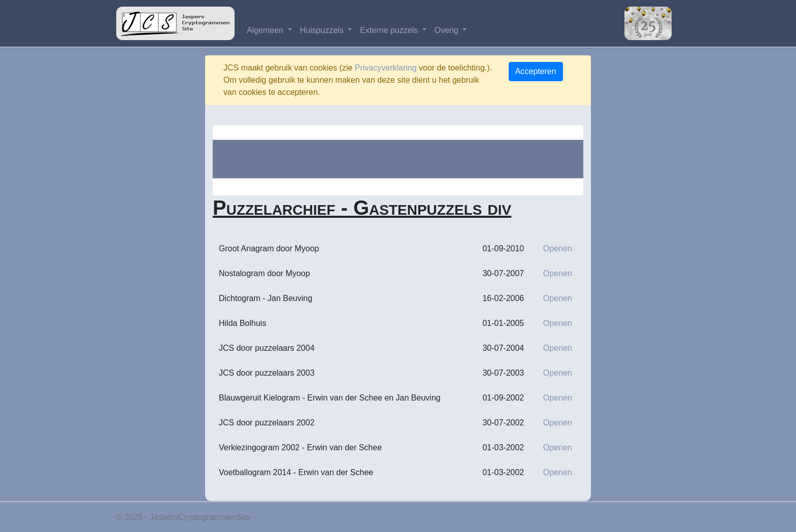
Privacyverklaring (386, 68)
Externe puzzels (390, 30)
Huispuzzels (323, 30)
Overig (448, 30)
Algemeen (266, 30)
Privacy (271, 517)
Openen (558, 248)
